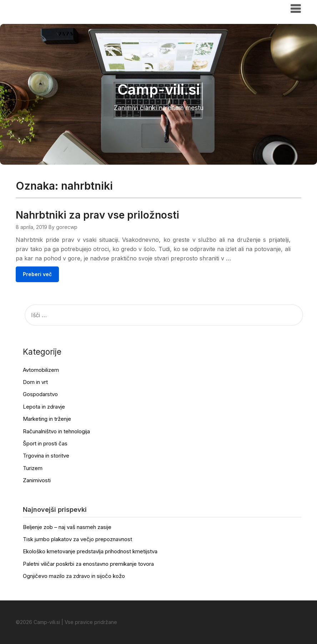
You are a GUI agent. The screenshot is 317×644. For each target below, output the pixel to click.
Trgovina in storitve (46, 456)
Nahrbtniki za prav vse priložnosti (97, 215)
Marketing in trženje (47, 419)
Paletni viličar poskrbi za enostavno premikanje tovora (88, 564)
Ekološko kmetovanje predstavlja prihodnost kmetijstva (90, 551)
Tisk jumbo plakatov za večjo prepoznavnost (77, 539)
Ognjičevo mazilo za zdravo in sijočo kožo (74, 576)
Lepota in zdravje (44, 407)
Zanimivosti (37, 480)
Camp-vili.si (38, 8)
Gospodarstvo (40, 394)
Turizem (33, 468)
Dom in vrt (35, 382)
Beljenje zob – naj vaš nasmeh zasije (67, 527)
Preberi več (37, 274)
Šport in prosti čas (45, 443)
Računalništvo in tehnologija (56, 431)
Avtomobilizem (41, 370)
